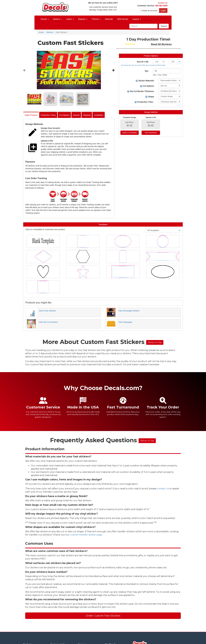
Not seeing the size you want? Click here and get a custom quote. (143, 65)
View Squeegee (125, 322)
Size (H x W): (143, 62)
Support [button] (137, 19)
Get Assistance (151, 133)
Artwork (76, 115)
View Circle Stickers (47, 311)
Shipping (87, 115)
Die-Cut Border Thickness (141, 91)
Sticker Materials (145, 81)
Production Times (48, 115)
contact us (163, 489)
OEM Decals (123, 19)
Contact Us (163, 3)
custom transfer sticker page (86, 535)
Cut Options (64, 115)
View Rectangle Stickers (129, 311)
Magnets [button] (83, 19)
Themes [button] (96, 19)
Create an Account (149, 11)
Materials (109, 19)
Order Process (31, 115)
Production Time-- (144, 102)
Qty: (147, 71)
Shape (150, 97)
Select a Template (130, 133)
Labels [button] (70, 19)
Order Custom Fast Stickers (103, 616)
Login (163, 11)
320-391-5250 (161, 6)
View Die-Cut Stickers (48, 322)
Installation (99, 115)
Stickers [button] (57, 19)
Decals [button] (45, 19)
